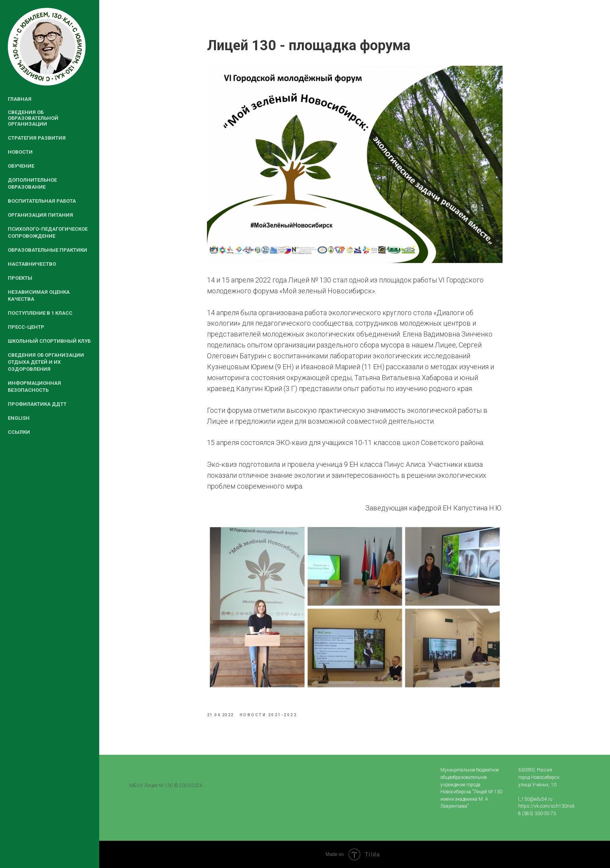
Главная (20, 99)
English (19, 418)
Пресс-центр (26, 327)
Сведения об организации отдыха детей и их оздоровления (46, 362)
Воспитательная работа (42, 201)
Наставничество (32, 264)
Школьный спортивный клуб (49, 341)
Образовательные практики (47, 250)
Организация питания (40, 215)
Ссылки (19, 432)
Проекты (20, 278)
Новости (20, 152)
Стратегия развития (37, 138)
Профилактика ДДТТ (37, 404)
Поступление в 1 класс (40, 313)
